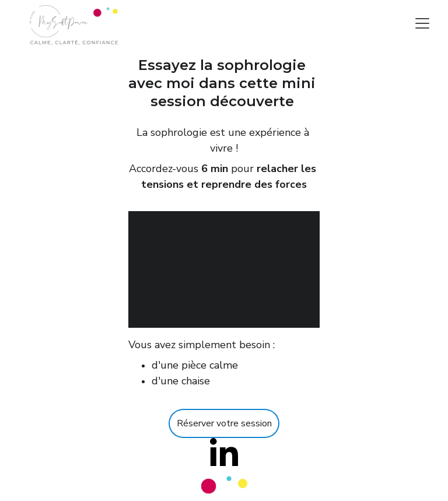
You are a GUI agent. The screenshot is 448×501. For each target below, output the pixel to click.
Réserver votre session (224, 423)
